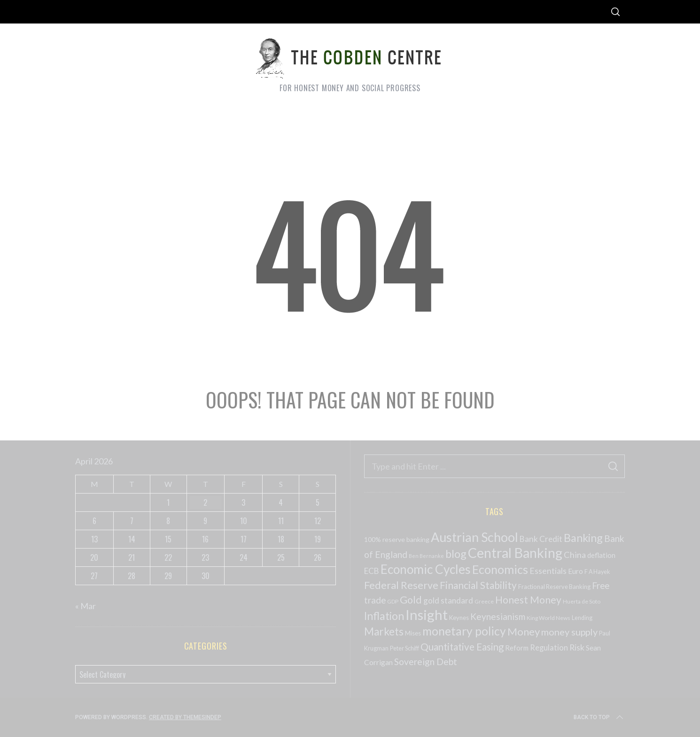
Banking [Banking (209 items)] (583, 538)
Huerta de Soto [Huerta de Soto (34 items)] (582, 601)
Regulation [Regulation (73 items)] (549, 648)
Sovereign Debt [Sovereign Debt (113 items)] (426, 662)
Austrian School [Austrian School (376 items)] (474, 537)
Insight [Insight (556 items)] (427, 615)
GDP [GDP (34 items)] (393, 601)
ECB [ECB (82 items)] (372, 571)
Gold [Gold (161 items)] (411, 600)
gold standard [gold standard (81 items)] (448, 600)
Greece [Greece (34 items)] (484, 601)
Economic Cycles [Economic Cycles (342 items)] (426, 569)
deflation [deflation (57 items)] (601, 555)
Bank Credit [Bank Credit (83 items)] (541, 539)
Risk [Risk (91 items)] (577, 647)
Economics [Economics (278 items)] (500, 569)
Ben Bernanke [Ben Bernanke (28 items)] (426, 556)
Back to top (599, 717)
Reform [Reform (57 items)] (517, 648)
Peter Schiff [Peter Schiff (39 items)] (404, 648)
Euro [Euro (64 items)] (576, 571)
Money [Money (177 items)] (524, 631)
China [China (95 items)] (575, 555)
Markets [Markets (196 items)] (384, 631)
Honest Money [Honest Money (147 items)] (528, 600)
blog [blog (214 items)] (456, 554)
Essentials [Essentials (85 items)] (548, 571)
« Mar (86, 606)
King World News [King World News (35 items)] (548, 618)
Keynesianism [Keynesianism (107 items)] (498, 616)
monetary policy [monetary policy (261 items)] (464, 631)
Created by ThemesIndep (185, 717)
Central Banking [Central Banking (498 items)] (515, 553)
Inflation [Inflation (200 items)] (384, 616)
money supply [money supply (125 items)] (569, 632)
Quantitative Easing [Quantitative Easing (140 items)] (462, 647)
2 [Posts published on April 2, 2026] (205, 502)
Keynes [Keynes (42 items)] (459, 618)
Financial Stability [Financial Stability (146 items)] (478, 585)
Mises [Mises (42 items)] (413, 633)
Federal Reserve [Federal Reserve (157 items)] (401, 585)
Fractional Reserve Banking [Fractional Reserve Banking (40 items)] (554, 587)
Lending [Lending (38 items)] (582, 618)
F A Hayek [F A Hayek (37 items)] (597, 572)
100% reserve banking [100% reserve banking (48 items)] (397, 539)
